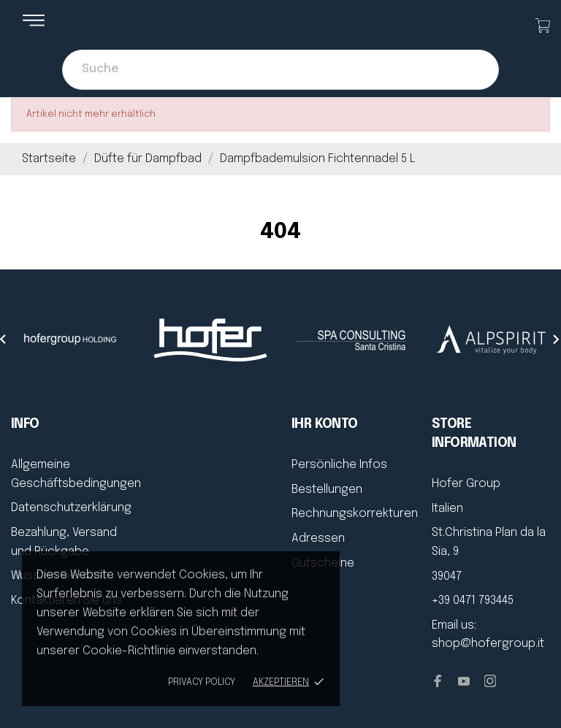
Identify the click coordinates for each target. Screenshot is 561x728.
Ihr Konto (325, 424)
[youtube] (464, 681)
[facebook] (438, 681)
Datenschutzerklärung (71, 508)
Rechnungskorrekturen (355, 514)
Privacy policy (202, 682)
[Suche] (280, 70)
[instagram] (490, 681)
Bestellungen (327, 490)
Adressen (318, 539)
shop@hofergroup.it (488, 644)
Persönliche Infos (339, 465)
